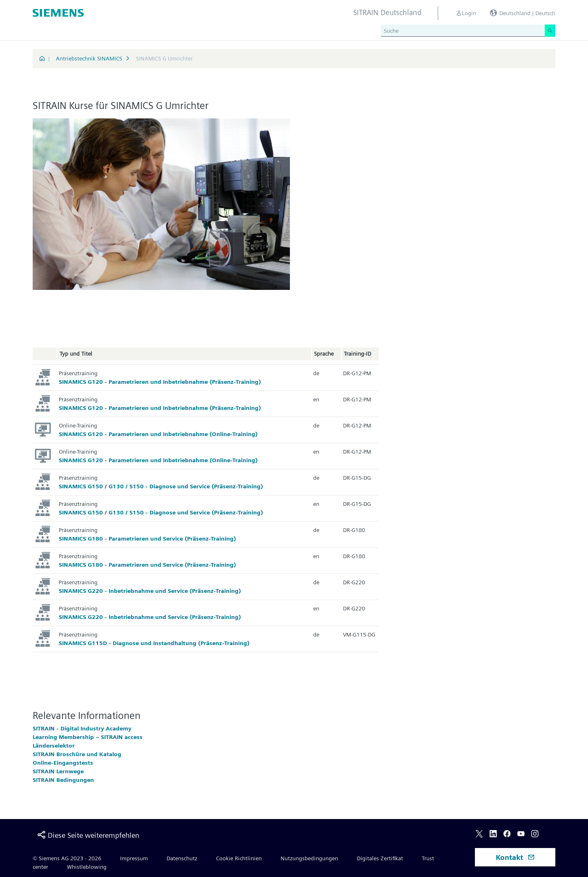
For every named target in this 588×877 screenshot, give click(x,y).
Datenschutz (182, 858)
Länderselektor (54, 746)
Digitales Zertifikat (380, 858)
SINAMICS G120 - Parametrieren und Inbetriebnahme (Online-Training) (158, 434)
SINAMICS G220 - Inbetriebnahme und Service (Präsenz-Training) (150, 591)
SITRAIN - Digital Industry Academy (82, 728)
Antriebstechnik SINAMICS (89, 58)
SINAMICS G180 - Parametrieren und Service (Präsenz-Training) (147, 539)
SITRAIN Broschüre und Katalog (77, 754)
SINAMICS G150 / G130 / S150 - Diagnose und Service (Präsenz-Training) (161, 486)
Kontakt (515, 857)
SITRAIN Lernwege (58, 771)
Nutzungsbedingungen (309, 858)
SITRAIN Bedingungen (63, 780)
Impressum (134, 858)
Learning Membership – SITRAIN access (88, 737)
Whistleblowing (87, 867)
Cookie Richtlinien (239, 858)
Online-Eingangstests (63, 763)
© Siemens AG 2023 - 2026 (67, 858)
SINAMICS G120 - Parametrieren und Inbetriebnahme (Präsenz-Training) (160, 382)
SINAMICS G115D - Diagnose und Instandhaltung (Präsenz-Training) (154, 643)
